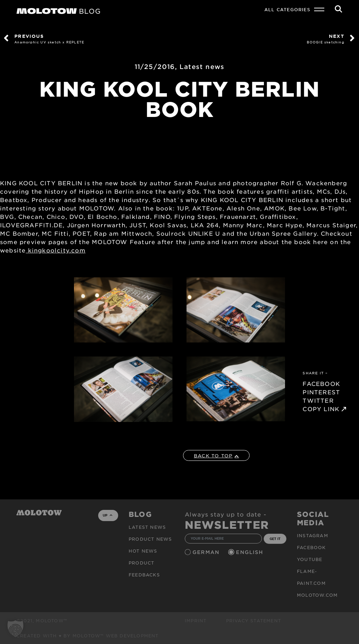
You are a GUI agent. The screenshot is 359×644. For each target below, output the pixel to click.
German (207, 552)
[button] (15, 629)
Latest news (202, 67)
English (250, 552)
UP (107, 515)
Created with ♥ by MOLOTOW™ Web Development (88, 636)
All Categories (287, 9)
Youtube (310, 559)
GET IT (275, 539)
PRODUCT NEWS (150, 539)
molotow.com (317, 595)
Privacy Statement (254, 621)
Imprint (196, 621)
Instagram (313, 535)
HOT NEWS (143, 551)
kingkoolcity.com (55, 250)
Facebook (311, 547)
